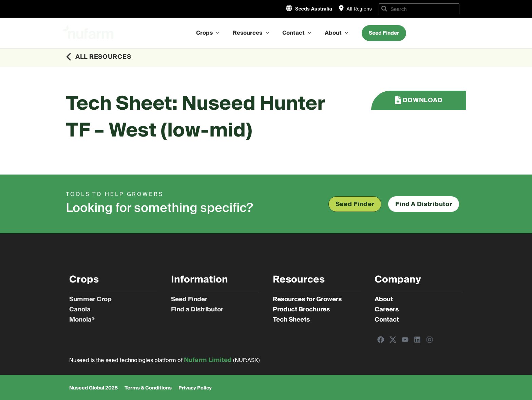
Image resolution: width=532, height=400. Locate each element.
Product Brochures (301, 310)
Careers (387, 310)
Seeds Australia (311, 8)
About (333, 33)
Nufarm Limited (208, 360)
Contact (296, 33)
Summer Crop (90, 299)
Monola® (82, 320)
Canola (80, 310)
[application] (220, 33)
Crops (212, 33)
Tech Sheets (291, 320)
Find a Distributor (197, 310)
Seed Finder (189, 299)
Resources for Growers (307, 299)
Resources (252, 33)
